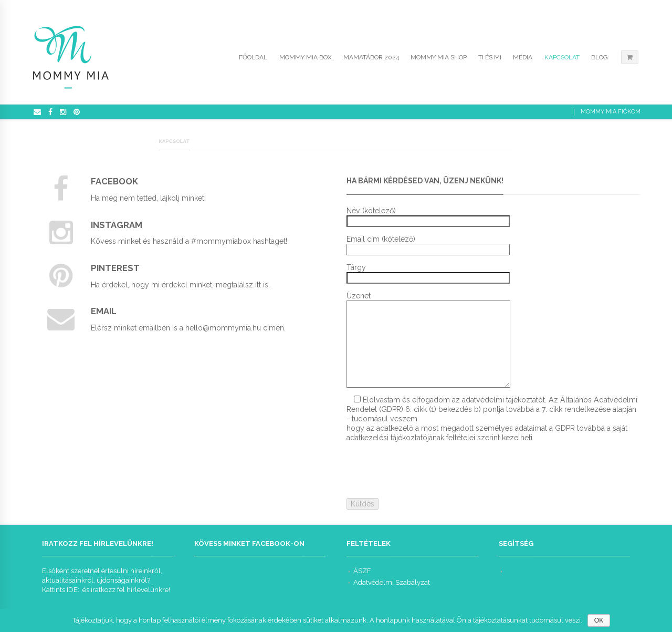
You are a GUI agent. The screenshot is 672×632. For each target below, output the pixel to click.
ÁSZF (362, 571)
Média (523, 57)
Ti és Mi (490, 57)
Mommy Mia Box (306, 57)
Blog (600, 57)
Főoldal (253, 57)
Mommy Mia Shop (439, 57)
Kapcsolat (562, 57)
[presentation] (426, 470)
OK (599, 620)
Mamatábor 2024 (371, 57)
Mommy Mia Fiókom (611, 112)
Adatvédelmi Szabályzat (392, 582)
